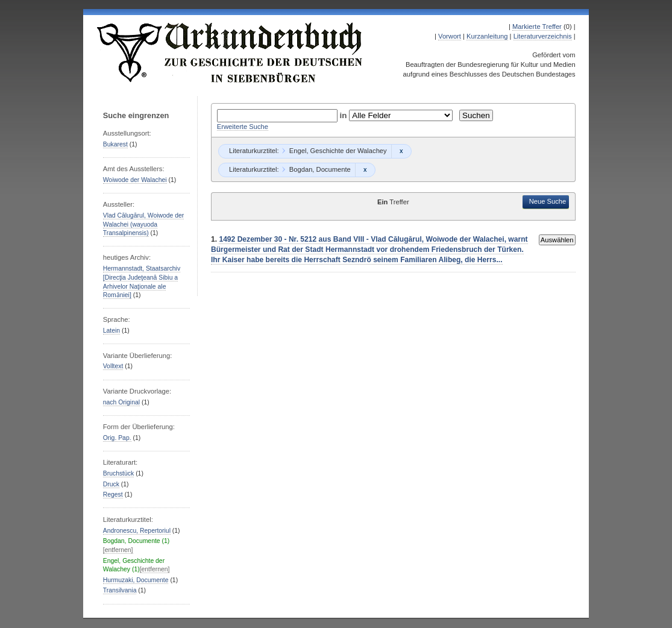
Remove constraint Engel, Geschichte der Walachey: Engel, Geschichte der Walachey (401, 151)
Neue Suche (548, 201)
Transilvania (120, 590)
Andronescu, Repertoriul (137, 531)
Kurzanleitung (487, 36)
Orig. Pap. (117, 438)
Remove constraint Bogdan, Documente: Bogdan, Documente (365, 170)
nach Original (121, 402)
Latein (111, 331)
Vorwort (450, 36)
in (345, 115)
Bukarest (115, 144)
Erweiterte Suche (243, 127)
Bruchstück (118, 473)
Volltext (113, 366)
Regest (113, 495)
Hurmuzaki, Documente (136, 580)
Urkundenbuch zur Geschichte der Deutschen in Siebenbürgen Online (230, 52)
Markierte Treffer (537, 27)
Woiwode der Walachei (135, 180)
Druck (111, 484)
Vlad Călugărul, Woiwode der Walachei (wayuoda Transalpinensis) (144, 224)
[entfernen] (118, 550)
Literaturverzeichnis (543, 36)
